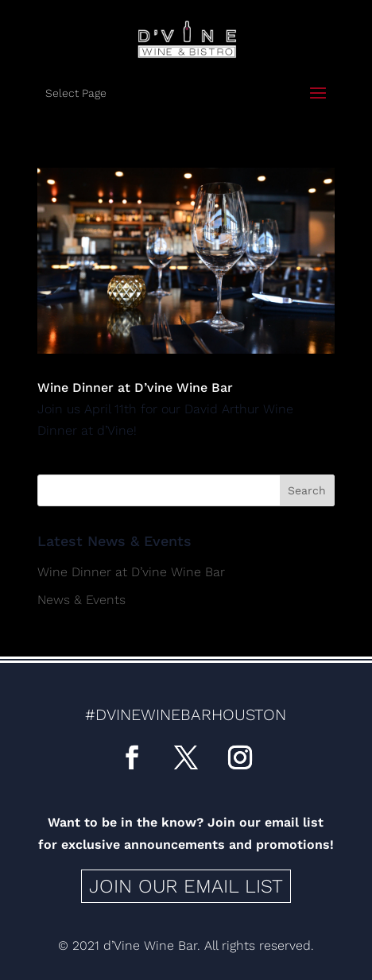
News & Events (81, 600)
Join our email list (186, 886)
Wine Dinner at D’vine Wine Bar (135, 387)
